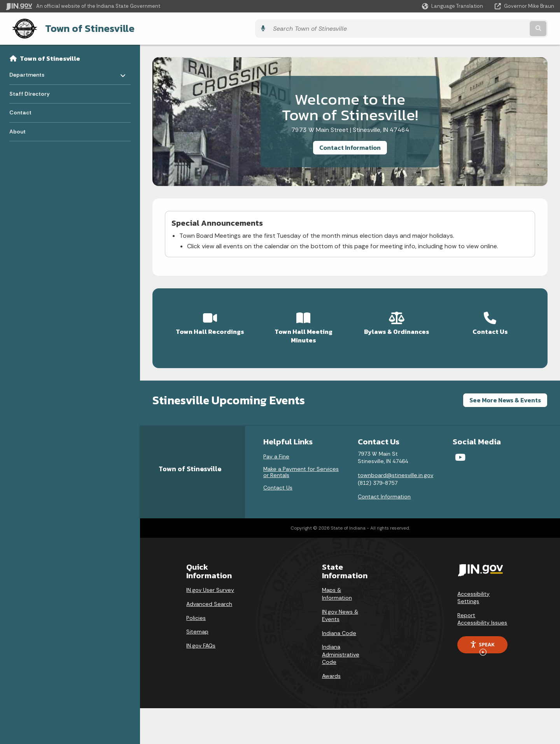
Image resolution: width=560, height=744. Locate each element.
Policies (196, 614)
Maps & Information (337, 590)
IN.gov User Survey (210, 586)
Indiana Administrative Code (341, 650)
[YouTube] (460, 453)
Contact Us (278, 484)
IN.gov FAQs (201, 641)
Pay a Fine (276, 453)
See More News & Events (505, 396)
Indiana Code (339, 629)
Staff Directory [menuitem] (30, 92)
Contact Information (350, 146)
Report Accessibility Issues (482, 615)
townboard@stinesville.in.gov (395, 471)
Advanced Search (209, 600)
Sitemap (197, 628)
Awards (331, 672)
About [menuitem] (17, 130)
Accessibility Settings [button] (473, 593)
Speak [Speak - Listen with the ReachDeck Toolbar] (482, 643)
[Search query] (487, 28)
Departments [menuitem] (32, 71)
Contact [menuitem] (20, 111)
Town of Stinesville (82, 28)
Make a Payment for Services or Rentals (301, 468)
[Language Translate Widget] (453, 6)
